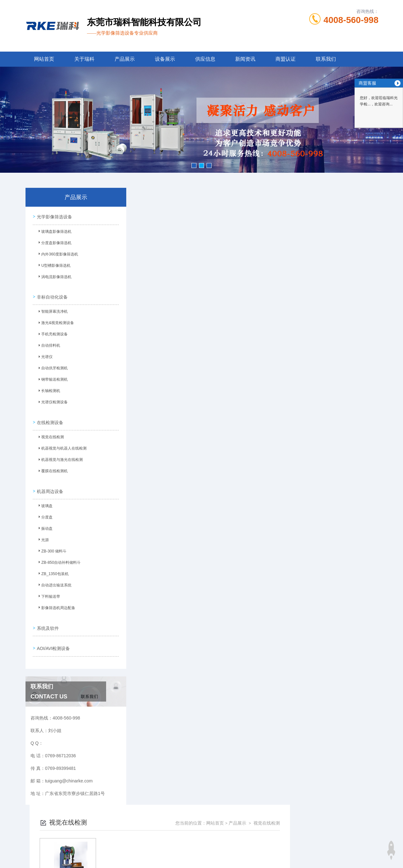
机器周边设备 (49, 483)
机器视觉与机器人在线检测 (61, 444)
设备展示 (165, 59)
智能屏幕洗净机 (52, 310)
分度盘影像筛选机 (54, 243)
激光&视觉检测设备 (55, 321)
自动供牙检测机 (52, 366)
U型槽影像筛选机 (53, 266)
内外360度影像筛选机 (57, 255)
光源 (43, 533)
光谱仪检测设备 (52, 400)
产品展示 (125, 59)
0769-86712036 (168, 828)
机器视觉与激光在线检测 (60, 455)
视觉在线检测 (50, 433)
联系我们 (326, 59)
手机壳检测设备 (52, 332)
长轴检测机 (48, 389)
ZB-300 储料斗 (51, 544)
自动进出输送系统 (54, 578)
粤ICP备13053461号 (248, 838)
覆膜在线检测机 (52, 467)
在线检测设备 (49, 416)
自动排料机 (48, 344)
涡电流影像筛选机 (54, 277)
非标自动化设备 (51, 293)
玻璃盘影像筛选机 (54, 232)
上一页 (230, 298)
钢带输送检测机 (52, 378)
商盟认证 (286, 59)
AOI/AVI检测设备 (53, 635)
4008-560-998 (351, 20)
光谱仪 (44, 355)
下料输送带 (48, 590)
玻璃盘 (44, 499)
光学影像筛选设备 (54, 216)
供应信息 (205, 59)
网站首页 (44, 59)
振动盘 (44, 522)
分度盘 (44, 510)
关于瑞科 (84, 59)
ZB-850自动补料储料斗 (58, 556)
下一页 (266, 298)
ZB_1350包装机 (52, 567)
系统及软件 (47, 617)
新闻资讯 (245, 59)
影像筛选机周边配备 (56, 601)
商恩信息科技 (212, 858)
